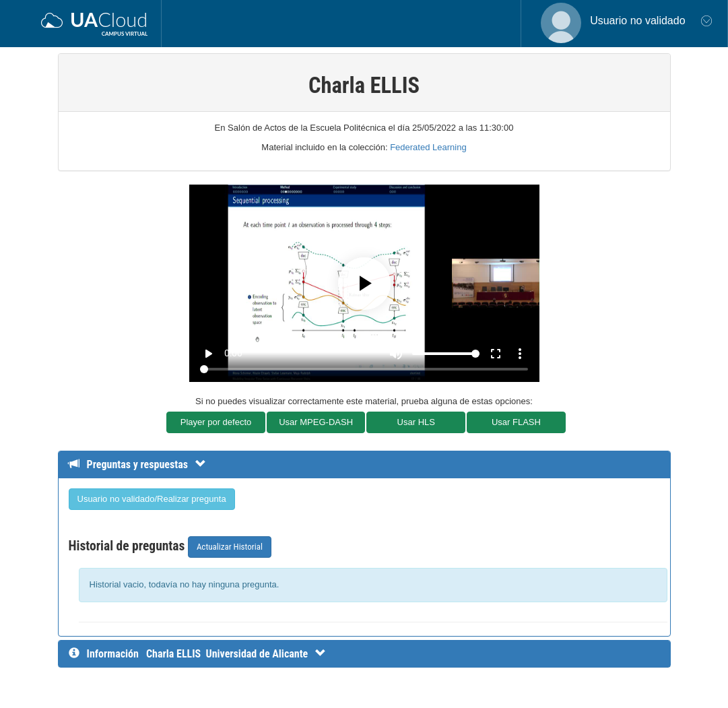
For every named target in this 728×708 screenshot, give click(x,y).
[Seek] (364, 369)
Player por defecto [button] (216, 422)
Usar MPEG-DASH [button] (316, 422)
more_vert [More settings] (520, 354)
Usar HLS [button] (416, 422)
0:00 (233, 353)
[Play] (364, 284)
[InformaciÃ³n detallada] (236, 654)
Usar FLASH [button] (516, 422)
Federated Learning (428, 147)
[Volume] (446, 354)
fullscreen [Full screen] (496, 354)
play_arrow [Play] (208, 354)
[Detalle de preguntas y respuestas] (144, 464)
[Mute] (396, 354)
